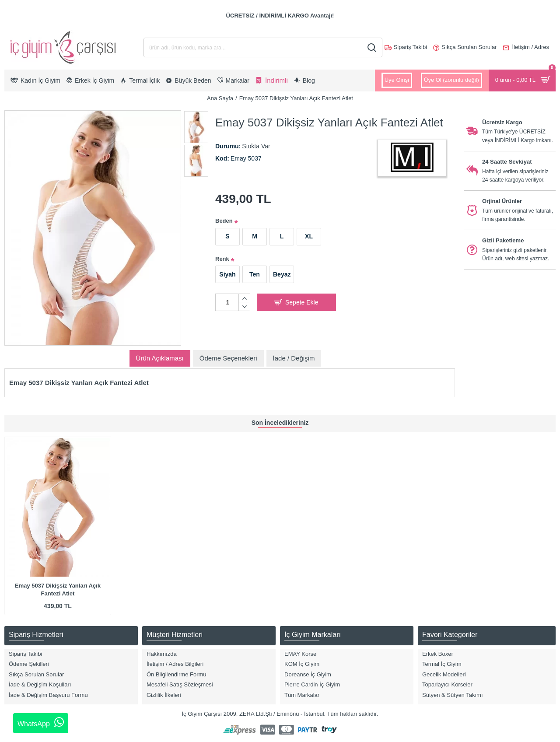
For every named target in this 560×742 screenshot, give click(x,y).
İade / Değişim (294, 358)
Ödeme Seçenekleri (228, 358)
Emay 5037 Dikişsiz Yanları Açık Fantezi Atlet (58, 590)
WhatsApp (41, 722)
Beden (224, 221)
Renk (222, 259)
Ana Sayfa (220, 98)
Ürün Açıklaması (160, 358)
